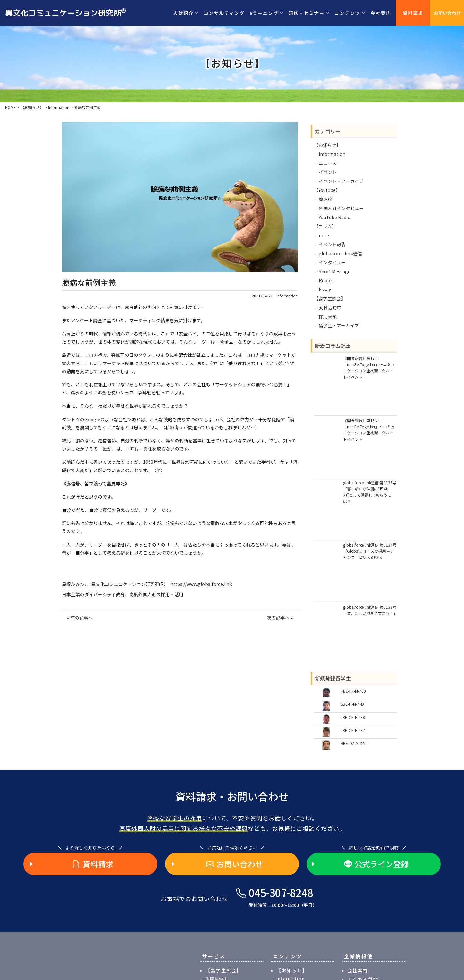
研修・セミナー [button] (306, 13)
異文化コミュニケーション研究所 (66, 13)
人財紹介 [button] (183, 13)
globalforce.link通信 (340, 253)
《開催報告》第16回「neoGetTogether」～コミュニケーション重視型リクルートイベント (369, 430)
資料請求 (413, 13)
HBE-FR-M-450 (353, 691)
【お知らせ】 (327, 145)
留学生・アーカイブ (339, 325)
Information (287, 296)
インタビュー (332, 262)
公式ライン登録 (376, 864)
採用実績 (328, 316)
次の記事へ (278, 618)
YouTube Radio (335, 217)
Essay (325, 289)
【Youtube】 (327, 190)
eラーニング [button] (264, 13)
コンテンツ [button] (347, 13)
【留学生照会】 (330, 298)
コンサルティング (224, 13)
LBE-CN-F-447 (353, 730)
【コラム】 (325, 226)
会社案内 (381, 13)
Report (326, 280)
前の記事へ (82, 618)
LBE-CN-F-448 (353, 717)
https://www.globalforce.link (201, 584)
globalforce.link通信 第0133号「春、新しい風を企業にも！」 (370, 610)
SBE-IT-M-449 (352, 704)
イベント (328, 172)
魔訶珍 (325, 199)
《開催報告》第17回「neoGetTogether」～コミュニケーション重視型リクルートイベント (369, 368)
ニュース (328, 163)
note (324, 235)
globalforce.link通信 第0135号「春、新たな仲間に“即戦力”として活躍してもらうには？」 (370, 492)
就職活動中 (330, 307)
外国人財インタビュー (341, 208)
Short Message (335, 271)
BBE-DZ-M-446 (354, 743)
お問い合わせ (447, 13)
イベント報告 (332, 244)
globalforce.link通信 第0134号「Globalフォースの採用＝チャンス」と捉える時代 (370, 551)
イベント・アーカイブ (341, 181)
